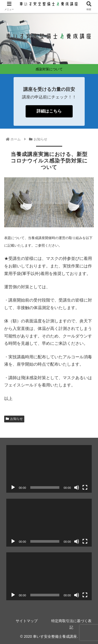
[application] (49, 469)
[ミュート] (77, 487)
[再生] (13, 487)
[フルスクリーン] (85, 487)
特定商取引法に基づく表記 (71, 624)
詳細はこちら (49, 111)
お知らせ (14, 419)
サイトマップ (27, 621)
